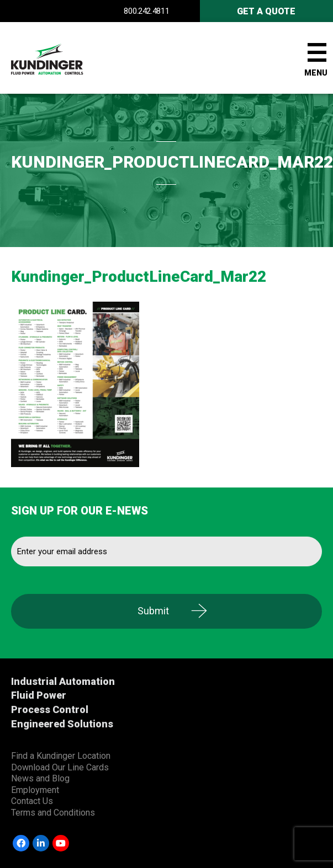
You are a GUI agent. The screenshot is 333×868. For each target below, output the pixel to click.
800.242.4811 (146, 11)
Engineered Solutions (62, 724)
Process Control (50, 709)
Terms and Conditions (53, 813)
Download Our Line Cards (60, 767)
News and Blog (40, 778)
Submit (153, 611)
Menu (316, 73)
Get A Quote (266, 11)
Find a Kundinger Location (61, 756)
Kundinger (66, 58)
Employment (35, 790)
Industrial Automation (63, 681)
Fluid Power (39, 695)
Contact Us (32, 801)
